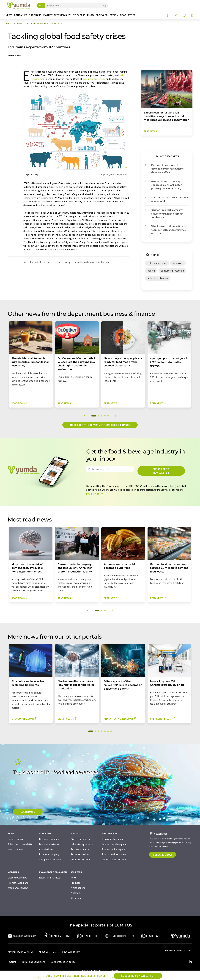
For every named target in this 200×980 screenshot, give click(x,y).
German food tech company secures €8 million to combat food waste (167, 214)
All (40, 6)
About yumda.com (70, 952)
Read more (95, 494)
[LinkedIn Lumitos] (190, 962)
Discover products (80, 839)
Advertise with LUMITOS (21, 952)
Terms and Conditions (33, 962)
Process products (80, 849)
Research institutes (50, 878)
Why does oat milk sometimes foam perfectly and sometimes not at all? (168, 230)
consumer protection (94, 79)
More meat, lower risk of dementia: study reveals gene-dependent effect (168, 169)
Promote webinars (18, 883)
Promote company (49, 854)
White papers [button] (77, 15)
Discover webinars (17, 878)
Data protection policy (63, 962)
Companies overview (50, 859)
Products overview (80, 859)
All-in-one (76, 898)
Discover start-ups (49, 844)
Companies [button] (21, 15)
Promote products (81, 854)
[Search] (105, 6)
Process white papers (113, 849)
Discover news (15, 839)
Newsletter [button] (128, 15)
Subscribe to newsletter (161, 471)
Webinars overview (18, 888)
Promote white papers (114, 854)
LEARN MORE (28, 812)
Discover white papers (114, 839)
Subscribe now (163, 855)
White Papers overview (114, 859)
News (73, 878)
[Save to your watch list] (168, 16)
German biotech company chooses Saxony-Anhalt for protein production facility (166, 185)
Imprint (12, 962)
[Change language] (184, 16)
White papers (78, 888)
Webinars (76, 893)
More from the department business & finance (100, 425)
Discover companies (50, 839)
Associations (46, 849)
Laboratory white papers (115, 844)
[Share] (176, 16)
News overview (16, 849)
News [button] (9, 15)
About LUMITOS (47, 952)
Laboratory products (82, 844)
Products (75, 883)
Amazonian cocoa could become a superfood (170, 199)
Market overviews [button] (55, 15)
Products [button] (35, 15)
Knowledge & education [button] (103, 15)
